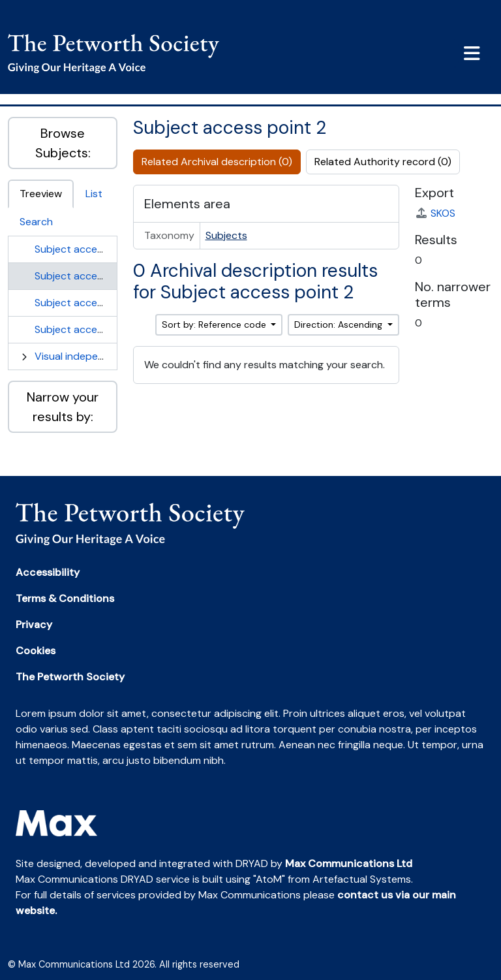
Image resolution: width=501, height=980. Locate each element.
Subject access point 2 (89, 276)
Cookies (36, 651)
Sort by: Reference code (215, 324)
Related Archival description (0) (217, 162)
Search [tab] (36, 222)
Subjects (226, 235)
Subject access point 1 (88, 249)
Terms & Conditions (65, 598)
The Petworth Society (70, 677)
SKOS (435, 213)
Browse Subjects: (63, 143)
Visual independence (84, 356)
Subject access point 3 (89, 303)
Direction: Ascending (340, 324)
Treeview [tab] (41, 194)
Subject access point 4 (90, 329)
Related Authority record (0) (383, 162)
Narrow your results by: (63, 407)
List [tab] (94, 194)
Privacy (34, 624)
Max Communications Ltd (349, 863)
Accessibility (48, 572)
